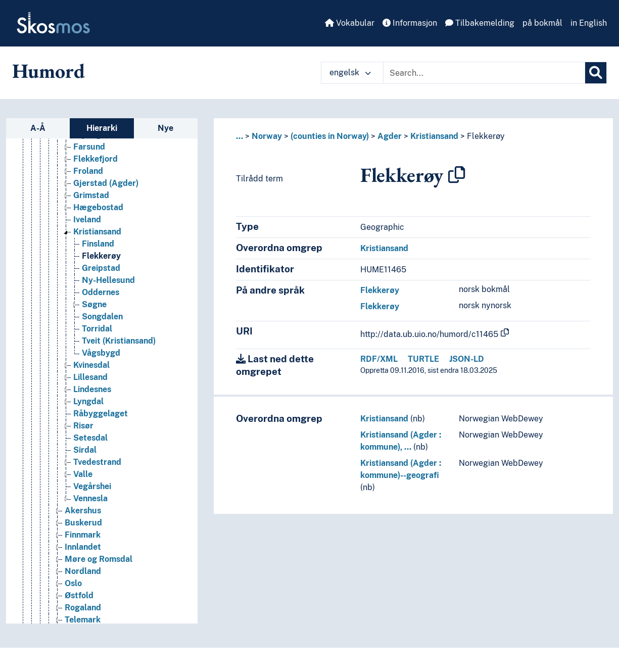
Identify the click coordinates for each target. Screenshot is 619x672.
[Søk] (596, 73)
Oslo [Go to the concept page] (73, 583)
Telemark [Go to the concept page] (83, 620)
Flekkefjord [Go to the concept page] (96, 159)
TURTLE (423, 359)
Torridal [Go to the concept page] (97, 329)
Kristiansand (434, 136)
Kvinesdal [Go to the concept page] (91, 365)
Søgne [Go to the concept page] (94, 304)
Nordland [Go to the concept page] (83, 571)
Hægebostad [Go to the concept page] (98, 207)
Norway (267, 136)
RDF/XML (379, 359)
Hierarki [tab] (102, 128)
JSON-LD (467, 359)
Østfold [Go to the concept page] (79, 595)
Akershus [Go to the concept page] (83, 511)
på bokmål (542, 23)
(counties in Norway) (330, 136)
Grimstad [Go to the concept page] (91, 195)
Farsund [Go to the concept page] (89, 147)
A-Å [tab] (38, 128)
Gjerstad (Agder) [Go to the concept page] (106, 183)
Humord (49, 71)
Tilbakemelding (480, 23)
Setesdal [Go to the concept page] (90, 438)
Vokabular (350, 23)
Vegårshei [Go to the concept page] (92, 486)
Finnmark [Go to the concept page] (83, 535)
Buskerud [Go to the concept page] (83, 523)
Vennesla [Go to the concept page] (90, 498)
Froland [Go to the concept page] (88, 171)
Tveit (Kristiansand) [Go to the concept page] (119, 341)
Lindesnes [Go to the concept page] (92, 389)
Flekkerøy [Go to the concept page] (101, 256)
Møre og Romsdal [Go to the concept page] (99, 559)
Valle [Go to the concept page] (83, 474)
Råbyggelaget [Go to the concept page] (101, 414)
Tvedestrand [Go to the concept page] (97, 462)
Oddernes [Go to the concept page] (101, 292)
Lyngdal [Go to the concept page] (88, 401)
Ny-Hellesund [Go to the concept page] (108, 280)
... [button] (240, 136)
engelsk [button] (350, 73)
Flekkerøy (486, 136)
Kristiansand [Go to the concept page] (97, 232)
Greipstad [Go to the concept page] (101, 268)
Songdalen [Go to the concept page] (102, 317)
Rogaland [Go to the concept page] (83, 608)
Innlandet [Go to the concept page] (83, 547)
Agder (390, 136)
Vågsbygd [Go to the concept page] (101, 353)
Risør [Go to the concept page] (83, 426)
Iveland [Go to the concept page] (87, 220)
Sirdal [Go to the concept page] (85, 450)
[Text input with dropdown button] (484, 73)
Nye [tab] (165, 128)
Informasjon (410, 23)
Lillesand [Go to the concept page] (90, 377)
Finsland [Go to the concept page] (98, 244)
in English (589, 23)
